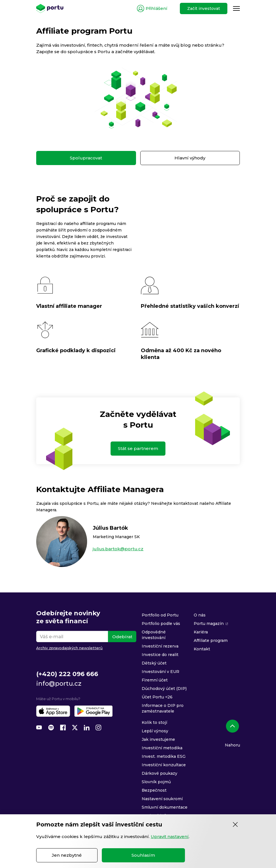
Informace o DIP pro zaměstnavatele (163, 708)
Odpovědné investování (154, 635)
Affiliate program (211, 640)
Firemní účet (155, 680)
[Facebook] (63, 728)
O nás (200, 615)
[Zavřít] (235, 824)
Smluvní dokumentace (165, 807)
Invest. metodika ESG (164, 756)
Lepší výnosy (155, 731)
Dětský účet (154, 663)
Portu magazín (209, 624)
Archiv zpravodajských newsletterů (69, 648)
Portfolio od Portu (160, 615)
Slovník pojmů (156, 782)
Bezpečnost (154, 790)
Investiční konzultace (164, 765)
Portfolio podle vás (161, 624)
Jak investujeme (158, 739)
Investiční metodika (162, 748)
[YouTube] (39, 728)
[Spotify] (51, 728)
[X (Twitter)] (75, 728)
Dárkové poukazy (159, 773)
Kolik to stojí (154, 722)
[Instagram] (98, 728)
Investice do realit (160, 655)
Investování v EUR (160, 672)
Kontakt (202, 649)
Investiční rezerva (160, 646)
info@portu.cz (59, 684)
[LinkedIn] (87, 728)
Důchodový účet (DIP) (164, 689)
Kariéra (201, 632)
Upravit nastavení (170, 836)
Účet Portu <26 (157, 697)
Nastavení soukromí (162, 799)
